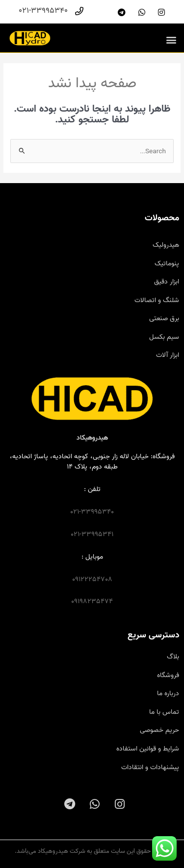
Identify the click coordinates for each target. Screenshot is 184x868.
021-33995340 (92, 512)
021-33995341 (92, 534)
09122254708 (92, 579)
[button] (171, 39)
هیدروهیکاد (92, 438)
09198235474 (92, 601)
